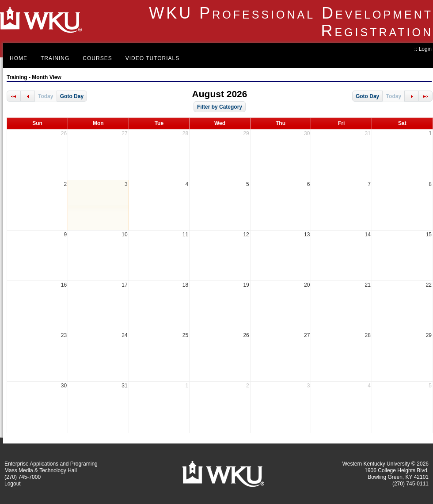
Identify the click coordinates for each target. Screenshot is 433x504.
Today (46, 96)
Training (55, 58)
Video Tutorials (153, 58)
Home (19, 58)
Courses (97, 58)
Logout (13, 484)
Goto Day (72, 96)
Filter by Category (220, 107)
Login (425, 49)
